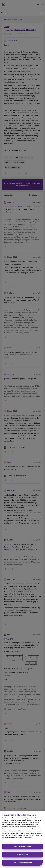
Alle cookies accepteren (23, 863)
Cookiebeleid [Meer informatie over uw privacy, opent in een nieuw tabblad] (27, 838)
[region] (22, 839)
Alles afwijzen (23, 855)
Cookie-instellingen (23, 846)
